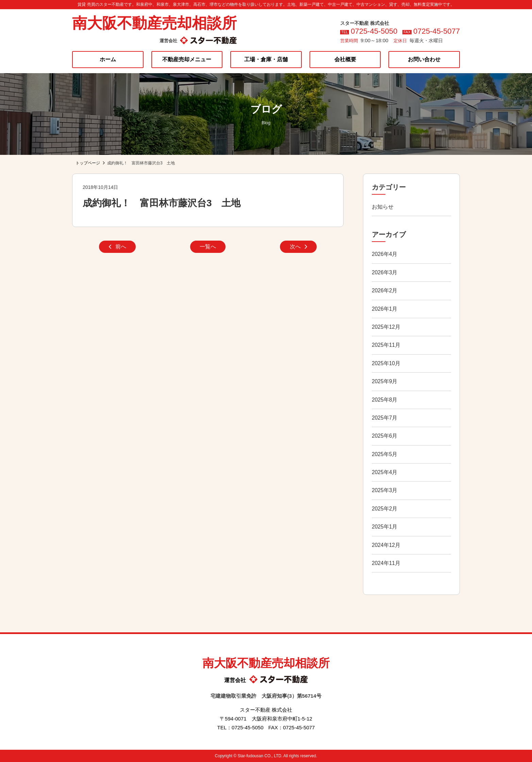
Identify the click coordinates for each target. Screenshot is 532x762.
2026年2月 (385, 290)
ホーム (108, 59)
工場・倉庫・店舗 (266, 59)
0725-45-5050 (374, 31)
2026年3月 (385, 272)
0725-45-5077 (437, 31)
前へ (118, 247)
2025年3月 (385, 490)
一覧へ (208, 247)
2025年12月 (386, 327)
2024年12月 (386, 545)
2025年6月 (385, 436)
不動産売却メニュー (187, 59)
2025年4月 (385, 472)
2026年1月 (385, 309)
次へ (298, 247)
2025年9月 (385, 381)
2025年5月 (385, 454)
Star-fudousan (250, 756)
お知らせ (383, 207)
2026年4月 (385, 254)
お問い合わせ (424, 59)
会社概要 (345, 59)
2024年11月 (386, 563)
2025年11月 (386, 345)
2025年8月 (385, 400)
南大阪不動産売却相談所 (154, 23)
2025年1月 (385, 527)
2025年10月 (386, 363)
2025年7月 (385, 418)
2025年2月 (385, 509)
